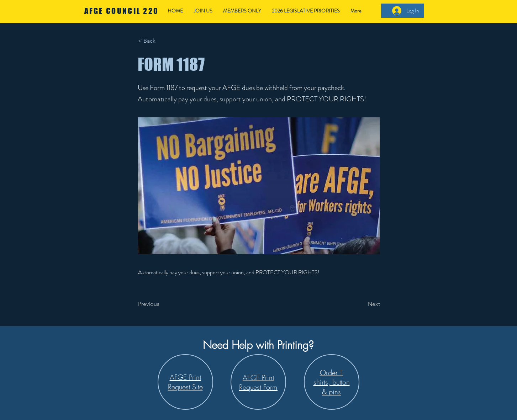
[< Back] (162, 41)
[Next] (362, 304)
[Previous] (162, 304)
